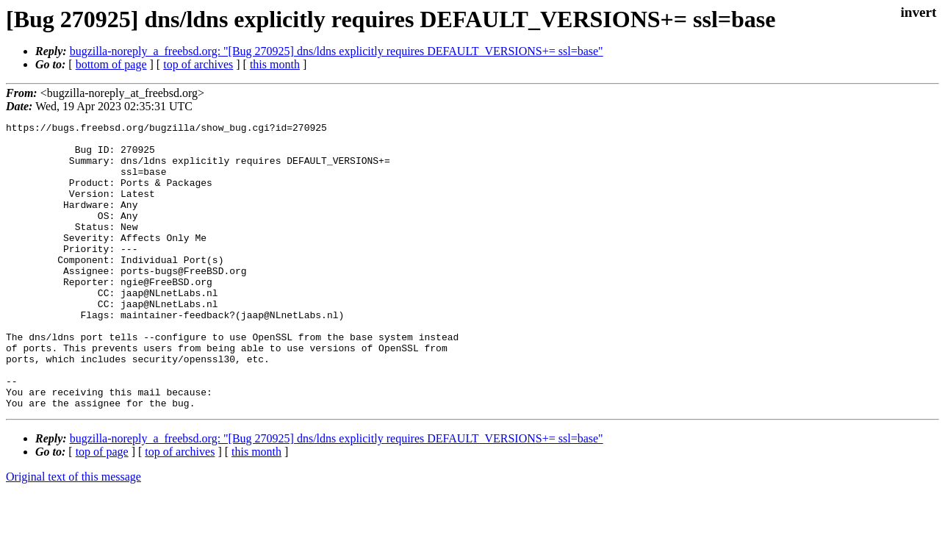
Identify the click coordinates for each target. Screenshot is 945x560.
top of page (102, 509)
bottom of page (111, 64)
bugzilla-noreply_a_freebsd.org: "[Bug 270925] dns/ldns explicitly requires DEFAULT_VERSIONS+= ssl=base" (337, 51)
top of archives (198, 64)
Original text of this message (73, 534)
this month (275, 64)
